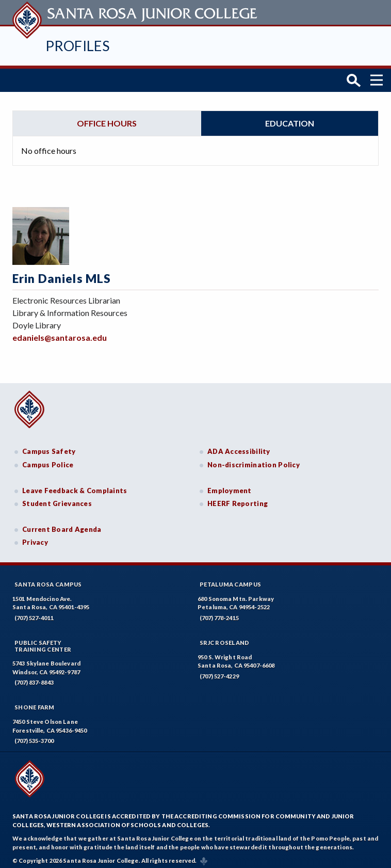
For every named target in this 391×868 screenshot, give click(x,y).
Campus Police (48, 460)
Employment (230, 486)
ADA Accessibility (239, 447)
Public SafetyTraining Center (43, 641)
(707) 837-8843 (34, 678)
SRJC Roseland (225, 638)
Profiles (77, 46)
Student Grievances (57, 499)
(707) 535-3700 (34, 737)
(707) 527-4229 (219, 672)
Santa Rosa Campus (48, 580)
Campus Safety (49, 447)
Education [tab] (290, 119)
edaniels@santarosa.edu (60, 333)
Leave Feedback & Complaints (75, 486)
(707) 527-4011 (34, 613)
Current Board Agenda (62, 525)
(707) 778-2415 (219, 613)
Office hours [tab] (107, 119)
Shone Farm (35, 703)
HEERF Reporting (238, 499)
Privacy (35, 538)
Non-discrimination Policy (254, 460)
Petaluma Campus (230, 580)
